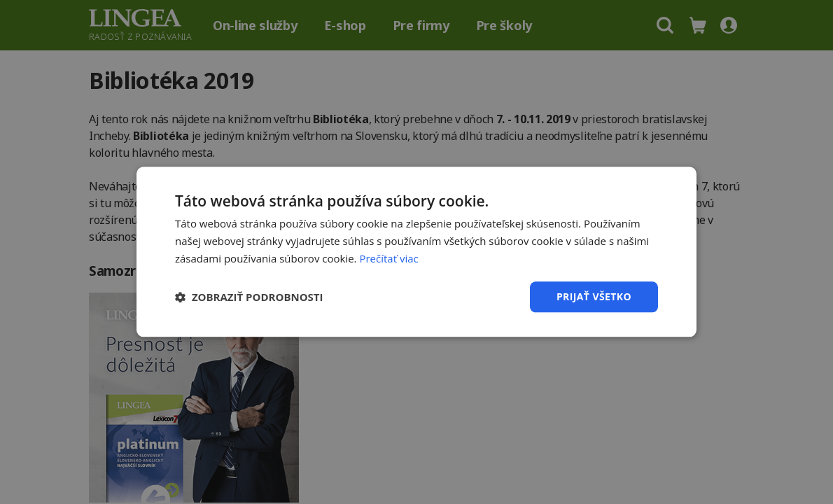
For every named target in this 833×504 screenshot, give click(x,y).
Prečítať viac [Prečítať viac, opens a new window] (388, 258)
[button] (249, 297)
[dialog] (416, 252)
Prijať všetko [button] (594, 296)
